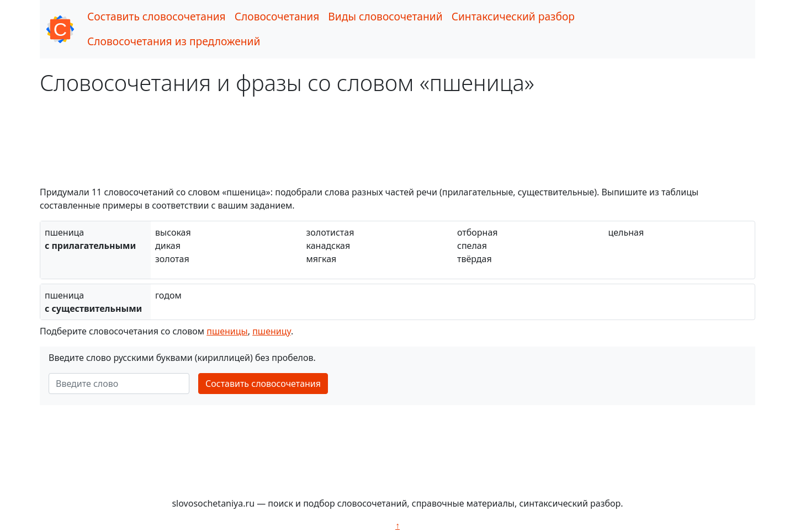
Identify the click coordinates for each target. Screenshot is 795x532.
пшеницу (272, 331)
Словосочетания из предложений (174, 41)
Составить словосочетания (157, 16)
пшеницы (227, 331)
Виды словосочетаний (385, 16)
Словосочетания (277, 16)
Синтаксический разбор (513, 16)
